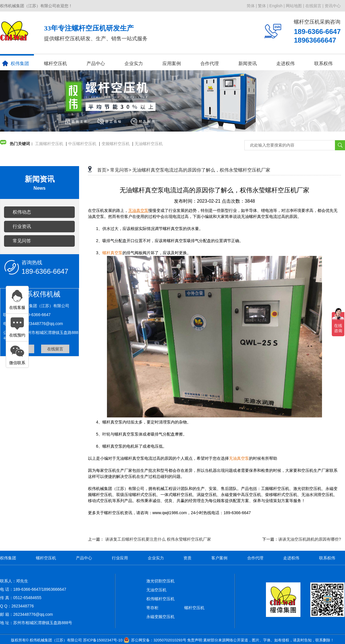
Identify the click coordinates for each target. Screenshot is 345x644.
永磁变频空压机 (160, 617)
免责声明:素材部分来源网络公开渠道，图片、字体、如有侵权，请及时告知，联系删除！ (261, 640)
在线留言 (55, 349)
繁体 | (263, 6)
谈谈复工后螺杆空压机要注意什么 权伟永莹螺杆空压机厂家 (158, 539)
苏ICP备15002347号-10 (103, 640)
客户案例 (219, 558)
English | (277, 6)
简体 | (252, 6)
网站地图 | (295, 6)
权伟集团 (16, 63)
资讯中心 (333, 6)
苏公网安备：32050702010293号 (159, 640)
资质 (187, 558)
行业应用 (120, 558)
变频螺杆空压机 (116, 144)
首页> (103, 170)
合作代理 (210, 63)
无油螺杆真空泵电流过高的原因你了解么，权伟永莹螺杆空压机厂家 (201, 170)
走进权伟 (285, 63)
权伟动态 (22, 212)
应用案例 (172, 63)
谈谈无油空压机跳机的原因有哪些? (310, 539)
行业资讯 (22, 226)
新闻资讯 (248, 63)
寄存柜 (152, 608)
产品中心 (96, 63)
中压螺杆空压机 (82, 144)
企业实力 (134, 63)
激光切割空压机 (160, 581)
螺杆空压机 (55, 63)
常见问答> (121, 170)
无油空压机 (156, 590)
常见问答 (22, 241)
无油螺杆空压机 (149, 144)
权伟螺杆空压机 (160, 599)
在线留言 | (315, 6)
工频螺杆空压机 (49, 144)
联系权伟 (323, 63)
